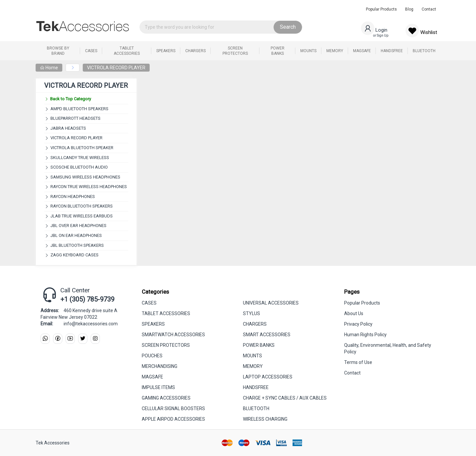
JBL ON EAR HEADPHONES (76, 235)
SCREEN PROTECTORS (166, 345)
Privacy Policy (358, 324)
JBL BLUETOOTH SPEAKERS (77, 245)
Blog (409, 9)
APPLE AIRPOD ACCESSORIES (173, 419)
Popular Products (381, 9)
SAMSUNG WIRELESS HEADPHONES (85, 177)
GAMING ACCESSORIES (166, 398)
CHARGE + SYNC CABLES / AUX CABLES (285, 398)
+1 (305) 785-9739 (87, 299)
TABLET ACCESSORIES (166, 313)
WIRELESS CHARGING (265, 419)
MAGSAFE (152, 377)
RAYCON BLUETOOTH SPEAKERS (82, 206)
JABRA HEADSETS (68, 128)
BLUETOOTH (256, 408)
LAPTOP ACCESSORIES (268, 377)
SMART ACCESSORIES (267, 335)
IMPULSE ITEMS (158, 387)
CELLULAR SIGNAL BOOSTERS (173, 408)
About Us (354, 313)
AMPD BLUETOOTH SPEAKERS (79, 109)
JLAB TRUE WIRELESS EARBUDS (82, 216)
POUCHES (152, 356)
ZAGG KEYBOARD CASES (74, 255)
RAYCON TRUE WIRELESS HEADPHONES (89, 187)
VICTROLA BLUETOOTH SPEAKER (82, 148)
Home (49, 68)
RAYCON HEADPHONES (73, 196)
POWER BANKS (259, 345)
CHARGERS (255, 324)
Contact (429, 9)
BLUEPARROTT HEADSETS (75, 118)
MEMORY (253, 366)
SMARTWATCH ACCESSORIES (173, 335)
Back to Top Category (68, 99)
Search (288, 27)
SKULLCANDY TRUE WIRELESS (80, 158)
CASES (149, 303)
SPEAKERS (153, 324)
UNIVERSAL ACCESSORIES (271, 303)
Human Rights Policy (365, 335)
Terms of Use (358, 362)
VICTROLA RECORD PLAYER (116, 68)
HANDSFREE (256, 387)
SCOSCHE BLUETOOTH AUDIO (79, 167)
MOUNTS (253, 356)
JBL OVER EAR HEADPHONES (78, 226)
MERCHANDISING (160, 366)
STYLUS (252, 313)
